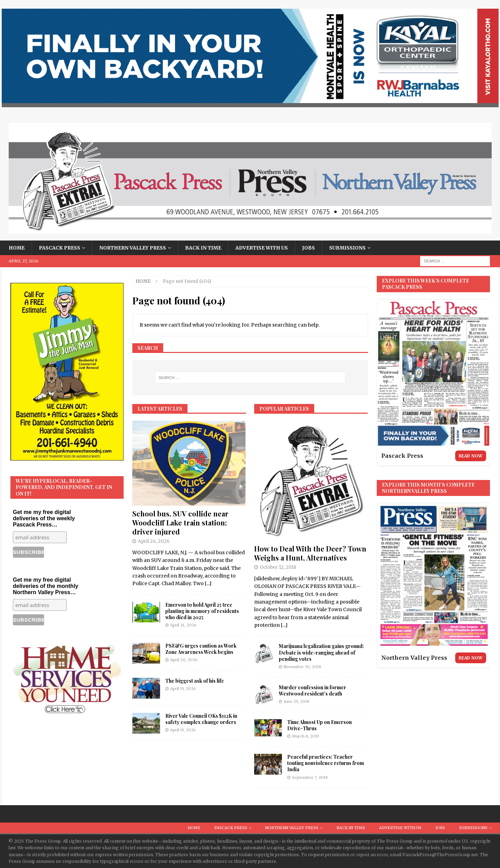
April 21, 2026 (183, 625)
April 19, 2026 (183, 689)
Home (17, 248)
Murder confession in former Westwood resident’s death (312, 690)
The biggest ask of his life (195, 681)
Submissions (347, 248)
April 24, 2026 (154, 541)
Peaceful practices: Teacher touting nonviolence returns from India (326, 763)
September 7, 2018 (310, 777)
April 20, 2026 (184, 660)
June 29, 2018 (297, 701)
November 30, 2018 (302, 667)
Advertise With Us (262, 248)
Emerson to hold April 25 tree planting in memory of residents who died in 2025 (202, 611)
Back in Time (203, 248)
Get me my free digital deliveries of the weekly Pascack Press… (44, 518)
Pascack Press (60, 248)
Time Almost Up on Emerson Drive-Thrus (319, 725)
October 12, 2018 (278, 567)
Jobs (309, 248)
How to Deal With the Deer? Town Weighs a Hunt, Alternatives (310, 553)
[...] (208, 583)
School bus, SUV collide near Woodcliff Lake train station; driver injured (180, 523)
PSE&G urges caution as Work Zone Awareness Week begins (201, 649)
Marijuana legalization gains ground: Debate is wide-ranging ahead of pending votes (321, 652)
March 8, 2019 (306, 736)
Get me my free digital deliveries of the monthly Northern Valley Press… (45, 586)
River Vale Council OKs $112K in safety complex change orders (201, 719)
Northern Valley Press (133, 248)
